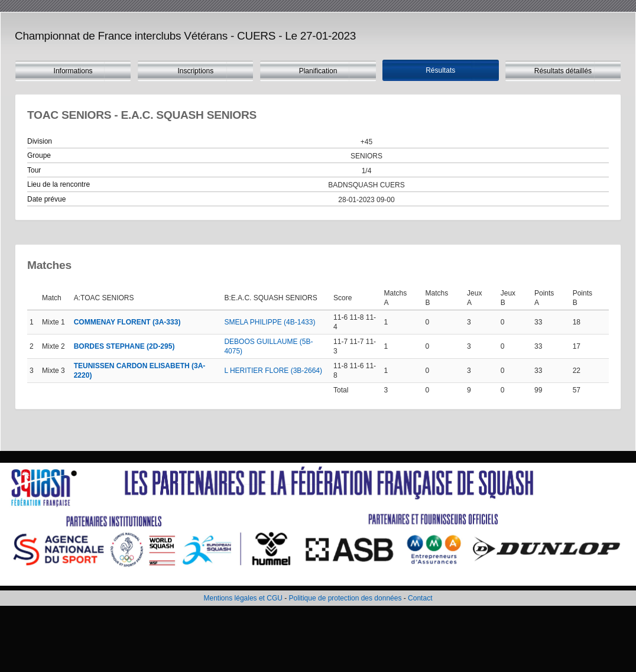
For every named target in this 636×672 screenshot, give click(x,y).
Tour (34, 170)
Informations (73, 71)
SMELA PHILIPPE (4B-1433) (270, 322)
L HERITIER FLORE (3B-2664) (273, 371)
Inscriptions (195, 71)
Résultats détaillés (563, 71)
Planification (318, 71)
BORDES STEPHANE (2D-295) (124, 346)
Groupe (39, 155)
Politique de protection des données (345, 598)
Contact (420, 598)
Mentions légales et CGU (243, 598)
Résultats (440, 70)
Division (40, 141)
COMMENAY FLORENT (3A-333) (127, 322)
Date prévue (46, 199)
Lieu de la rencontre (59, 184)
